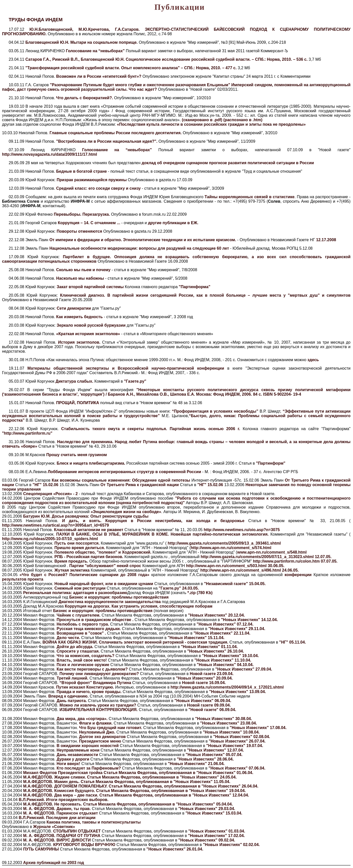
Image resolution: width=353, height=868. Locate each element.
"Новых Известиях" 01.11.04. (209, 647)
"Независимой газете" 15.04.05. (235, 584)
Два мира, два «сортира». (83, 719)
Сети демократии (74, 308)
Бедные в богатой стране (82, 171)
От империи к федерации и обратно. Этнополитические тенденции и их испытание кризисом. (143, 240)
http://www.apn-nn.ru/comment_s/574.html (231, 548)
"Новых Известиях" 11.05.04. (202, 782)
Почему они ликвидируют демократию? (100, 674)
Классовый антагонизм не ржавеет (89, 530)
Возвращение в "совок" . (82, 633)
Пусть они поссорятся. (77, 543)
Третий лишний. (73, 678)
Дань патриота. (72, 701)
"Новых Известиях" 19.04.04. (217, 791)
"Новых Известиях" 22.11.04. (222, 633)
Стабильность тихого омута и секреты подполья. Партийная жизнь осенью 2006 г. (149, 429)
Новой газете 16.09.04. (204, 683)
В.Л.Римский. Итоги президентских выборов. (64, 800)
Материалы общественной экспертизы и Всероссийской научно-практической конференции (126, 368)
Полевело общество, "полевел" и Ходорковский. (103, 552)
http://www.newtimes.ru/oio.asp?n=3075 (242, 530)
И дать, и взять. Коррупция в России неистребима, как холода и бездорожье (153, 521)
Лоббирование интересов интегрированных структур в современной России (125, 472)
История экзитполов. (79, 342)
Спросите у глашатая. (79, 651)
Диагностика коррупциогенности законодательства (110, 602)
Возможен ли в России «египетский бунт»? (99, 76)
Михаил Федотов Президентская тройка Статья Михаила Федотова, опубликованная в (110, 773)
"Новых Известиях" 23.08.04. (229, 723)
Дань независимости (77, 755)
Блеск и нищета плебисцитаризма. (90, 463)
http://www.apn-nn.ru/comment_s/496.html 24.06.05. (250, 570)
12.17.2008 (326, 240)
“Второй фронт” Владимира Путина (96, 683)
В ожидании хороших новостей (88, 746)
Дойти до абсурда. (75, 647)
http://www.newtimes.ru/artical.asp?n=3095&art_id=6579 (55, 525)
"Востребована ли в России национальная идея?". (107, 141)
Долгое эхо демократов (103, 737)
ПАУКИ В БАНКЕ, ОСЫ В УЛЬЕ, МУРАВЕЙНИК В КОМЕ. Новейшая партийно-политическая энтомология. (162, 534)
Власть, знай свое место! (82, 660)
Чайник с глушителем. (79, 615)
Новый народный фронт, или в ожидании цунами (103, 584)
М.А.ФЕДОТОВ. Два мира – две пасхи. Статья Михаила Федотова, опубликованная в (108, 795)
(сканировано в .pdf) (203, 120)
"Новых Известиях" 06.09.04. (203, 701)
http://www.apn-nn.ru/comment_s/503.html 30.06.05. (235, 566)
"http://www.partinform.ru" (27, 433)
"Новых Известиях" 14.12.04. (250, 620)
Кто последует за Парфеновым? (89, 768)
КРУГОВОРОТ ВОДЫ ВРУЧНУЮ (85, 845)
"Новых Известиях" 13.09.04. (238, 692)
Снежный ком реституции (79, 588)
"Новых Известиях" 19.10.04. (231, 656)
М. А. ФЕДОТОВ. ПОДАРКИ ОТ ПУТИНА (62, 836)
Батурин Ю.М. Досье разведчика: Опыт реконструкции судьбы (86, 516)
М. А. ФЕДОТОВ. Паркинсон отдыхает (61, 813)
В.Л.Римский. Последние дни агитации (57, 818)
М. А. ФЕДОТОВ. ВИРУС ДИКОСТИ (58, 840)
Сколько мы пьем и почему (84, 270)
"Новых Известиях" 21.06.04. (196, 764)
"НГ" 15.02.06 (45, 485)
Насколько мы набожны (80, 278)
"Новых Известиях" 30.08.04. (224, 719)
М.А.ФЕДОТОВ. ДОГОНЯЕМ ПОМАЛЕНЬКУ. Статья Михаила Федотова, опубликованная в (112, 786)
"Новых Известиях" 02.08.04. (242, 737)
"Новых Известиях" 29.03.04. (207, 809)
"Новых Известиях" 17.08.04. (258, 728)
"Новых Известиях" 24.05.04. (208, 777)
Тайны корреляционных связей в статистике (250, 197)
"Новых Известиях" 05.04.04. (205, 804)
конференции (298, 575)
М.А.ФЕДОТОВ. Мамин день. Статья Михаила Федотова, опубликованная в (98, 782)
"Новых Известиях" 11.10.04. (223, 660)
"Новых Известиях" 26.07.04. (237, 741)
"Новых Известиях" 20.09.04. (204, 678)
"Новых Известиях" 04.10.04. (225, 665)
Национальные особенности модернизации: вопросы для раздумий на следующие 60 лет (140, 248)
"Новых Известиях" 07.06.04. (237, 768)
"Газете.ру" (135, 381)
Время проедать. (71, 561)
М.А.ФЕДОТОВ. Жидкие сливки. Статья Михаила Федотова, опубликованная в (102, 777)
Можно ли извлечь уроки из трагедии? (98, 705)
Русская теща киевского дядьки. (89, 629)
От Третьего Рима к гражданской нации (140, 485)
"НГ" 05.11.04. (293, 642)
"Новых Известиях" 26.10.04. (216, 651)
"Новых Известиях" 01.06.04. (225, 773)
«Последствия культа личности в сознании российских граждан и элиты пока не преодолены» (211, 124)
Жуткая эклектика (72, 570)
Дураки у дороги (73, 759)
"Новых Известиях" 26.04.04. (230, 786)
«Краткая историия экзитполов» (88, 334)
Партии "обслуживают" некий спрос (105, 566)
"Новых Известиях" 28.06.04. (205, 759)
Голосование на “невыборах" (96, 51)
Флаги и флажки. (96, 723)
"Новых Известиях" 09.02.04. (207, 840)
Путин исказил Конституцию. (86, 687)
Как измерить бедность (80, 317)
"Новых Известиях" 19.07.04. (235, 746)
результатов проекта (23, 579)
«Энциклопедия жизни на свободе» (126, 512)
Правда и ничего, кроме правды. (90, 692)
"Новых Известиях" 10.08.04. (231, 732)
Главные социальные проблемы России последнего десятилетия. (116, 133)
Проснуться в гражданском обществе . (96, 620)
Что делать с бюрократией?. (85, 98)
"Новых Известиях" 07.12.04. (225, 624)
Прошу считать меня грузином (77, 455)
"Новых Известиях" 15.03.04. (214, 813)
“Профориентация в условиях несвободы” (215, 411)
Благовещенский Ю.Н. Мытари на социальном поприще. (81, 42)
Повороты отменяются (80, 231)
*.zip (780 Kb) (200, 593)
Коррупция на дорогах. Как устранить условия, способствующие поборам (138, 606)
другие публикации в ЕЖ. (173, 223)
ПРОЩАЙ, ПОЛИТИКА (77, 403)
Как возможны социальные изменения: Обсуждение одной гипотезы (122, 480)
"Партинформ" (271, 463)
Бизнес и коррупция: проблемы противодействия (119, 597)
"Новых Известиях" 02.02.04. (231, 845)
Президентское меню (101, 741)
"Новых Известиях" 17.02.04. (216, 836)
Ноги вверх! (68, 764)
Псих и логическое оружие (83, 665)
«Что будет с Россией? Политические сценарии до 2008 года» (85, 575)
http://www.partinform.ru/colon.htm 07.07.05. (295, 561)
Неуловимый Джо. (98, 732)
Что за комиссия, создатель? (86, 656)
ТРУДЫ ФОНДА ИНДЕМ (36, 20)
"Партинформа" (195, 287)
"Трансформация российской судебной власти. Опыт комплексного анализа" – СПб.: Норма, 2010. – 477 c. (131, 68)
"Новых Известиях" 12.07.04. (216, 750)
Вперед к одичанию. (69, 696)
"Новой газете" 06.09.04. (212, 710)
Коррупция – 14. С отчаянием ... (89, 223)
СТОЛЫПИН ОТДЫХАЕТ (78, 831)
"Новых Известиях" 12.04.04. (221, 795)
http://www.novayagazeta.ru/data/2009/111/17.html (50, 154)
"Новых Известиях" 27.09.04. (244, 669)
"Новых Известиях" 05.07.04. (214, 755)
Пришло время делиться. (80, 548)
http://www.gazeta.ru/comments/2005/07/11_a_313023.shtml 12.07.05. (266, 557)
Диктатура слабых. (74, 381)
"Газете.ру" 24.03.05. (179, 588)
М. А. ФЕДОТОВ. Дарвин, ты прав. (58, 809)
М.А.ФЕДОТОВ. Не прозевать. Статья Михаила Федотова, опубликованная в (100, 804)
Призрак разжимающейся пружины (92, 180)
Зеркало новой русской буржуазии (91, 325)
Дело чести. (69, 638)
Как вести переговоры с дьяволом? (93, 669)
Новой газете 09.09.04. (209, 705)
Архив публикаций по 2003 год (54, 863)
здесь (313, 360)
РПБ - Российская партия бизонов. (89, 557)
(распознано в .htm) (243, 120)
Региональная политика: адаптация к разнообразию (75, 593)
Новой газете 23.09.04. (212, 674)
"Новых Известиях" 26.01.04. (175, 849)
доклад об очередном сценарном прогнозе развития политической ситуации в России (228, 163)
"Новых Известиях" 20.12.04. (217, 615)
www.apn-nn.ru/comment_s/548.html (272, 552)
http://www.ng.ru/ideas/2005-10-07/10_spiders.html (50, 539)
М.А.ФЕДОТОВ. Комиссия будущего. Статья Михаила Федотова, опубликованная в (106, 791)
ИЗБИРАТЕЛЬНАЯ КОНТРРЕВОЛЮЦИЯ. (99, 710)
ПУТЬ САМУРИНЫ (42, 849)
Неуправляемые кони (78, 750)
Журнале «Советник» (54, 827)
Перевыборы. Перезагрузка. (82, 214)
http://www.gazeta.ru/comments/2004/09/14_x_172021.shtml (227, 687)
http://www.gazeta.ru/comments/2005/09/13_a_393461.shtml (224, 543)
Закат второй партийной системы (90, 287)
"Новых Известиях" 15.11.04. (196, 638)
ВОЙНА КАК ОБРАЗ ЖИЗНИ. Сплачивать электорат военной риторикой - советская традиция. (136, 642)
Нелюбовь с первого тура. (83, 624)
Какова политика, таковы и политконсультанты (94, 822)
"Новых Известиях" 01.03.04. (217, 831)
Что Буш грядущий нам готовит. (111, 728)
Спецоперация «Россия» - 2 (51, 494)
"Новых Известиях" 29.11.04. (237, 629)
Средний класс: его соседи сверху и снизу (99, 188)
